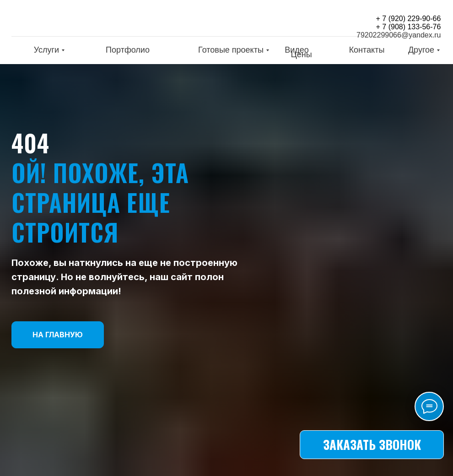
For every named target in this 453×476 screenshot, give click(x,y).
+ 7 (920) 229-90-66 (409, 19)
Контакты (367, 50)
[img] (71, 20)
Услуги (46, 50)
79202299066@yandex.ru (399, 35)
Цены (301, 54)
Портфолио (128, 50)
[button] (372, 445)
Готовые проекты (231, 50)
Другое (421, 50)
